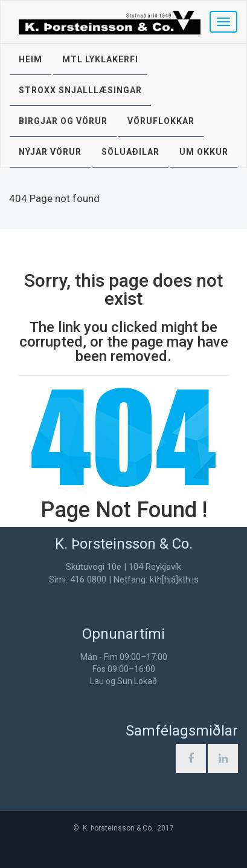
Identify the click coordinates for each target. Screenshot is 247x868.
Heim (30, 59)
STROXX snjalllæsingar (80, 90)
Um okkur (204, 152)
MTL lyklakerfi (100, 59)
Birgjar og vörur (63, 121)
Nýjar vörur (50, 152)
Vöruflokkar (161, 121)
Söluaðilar (130, 152)
